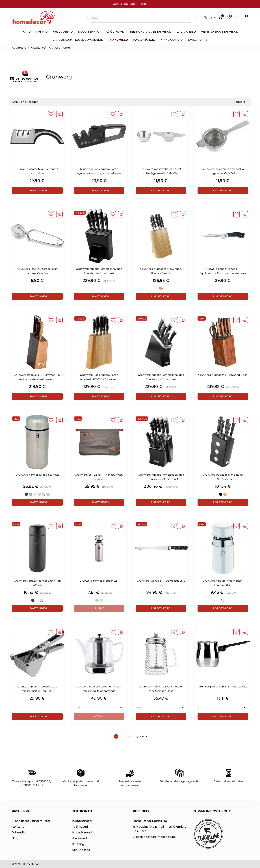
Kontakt (18, 827)
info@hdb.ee (154, 837)
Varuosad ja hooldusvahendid (78, 40)
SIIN (144, 4)
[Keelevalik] (237, 18)
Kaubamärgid (144, 40)
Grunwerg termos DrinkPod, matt (37, 475)
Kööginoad (115, 32)
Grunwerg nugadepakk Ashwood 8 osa (223, 375)
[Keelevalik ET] (213, 18)
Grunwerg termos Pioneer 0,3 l (99, 581)
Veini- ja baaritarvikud (220, 32)
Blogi (15, 838)
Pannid (42, 32)
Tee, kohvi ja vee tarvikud (150, 32)
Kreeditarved (82, 832)
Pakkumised (118, 40)
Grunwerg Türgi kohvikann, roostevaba (223, 687)
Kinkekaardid (172, 40)
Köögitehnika (89, 32)
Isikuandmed (82, 821)
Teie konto (82, 811)
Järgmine (140, 736)
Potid (26, 32)
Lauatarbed (186, 32)
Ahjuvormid (63, 32)
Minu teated (81, 850)
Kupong (78, 844)
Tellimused (80, 827)
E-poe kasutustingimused (31, 821)
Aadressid (80, 838)
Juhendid (19, 832)
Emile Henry (198, 40)
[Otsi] (142, 18)
